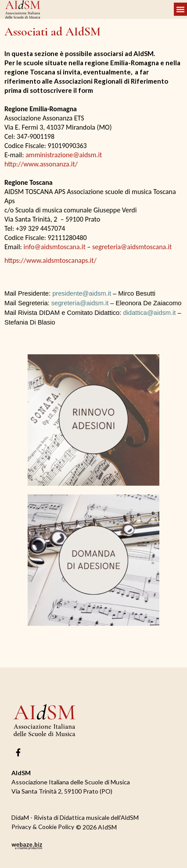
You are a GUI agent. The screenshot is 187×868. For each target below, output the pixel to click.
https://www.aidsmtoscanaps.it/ (50, 260)
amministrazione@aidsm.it (64, 155)
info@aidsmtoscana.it (55, 247)
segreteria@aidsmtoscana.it (132, 247)
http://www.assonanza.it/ (41, 164)
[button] (180, 9)
